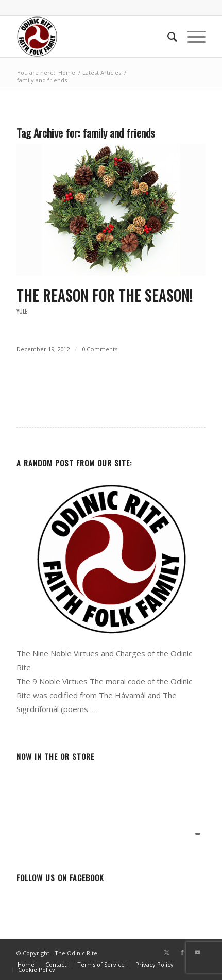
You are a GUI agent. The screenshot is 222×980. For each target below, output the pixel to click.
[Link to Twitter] (167, 952)
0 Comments (100, 349)
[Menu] (191, 37)
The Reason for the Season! (105, 295)
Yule (22, 311)
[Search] (167, 37)
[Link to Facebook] (182, 952)
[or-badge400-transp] (92, 37)
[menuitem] (167, 37)
